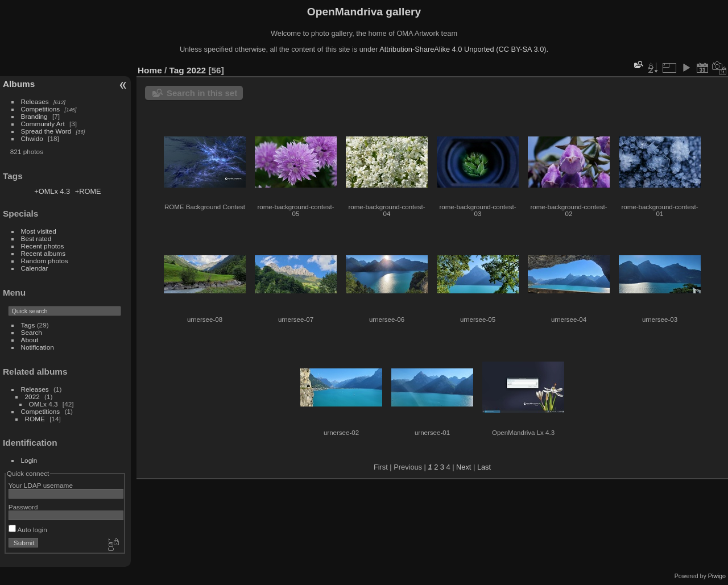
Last (484, 467)
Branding (34, 116)
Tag (177, 70)
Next (464, 467)
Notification (38, 347)
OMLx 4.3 (44, 404)
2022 (32, 397)
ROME (35, 419)
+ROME (88, 191)
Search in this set (202, 93)
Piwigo (717, 576)
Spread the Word (46, 131)
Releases (35, 101)
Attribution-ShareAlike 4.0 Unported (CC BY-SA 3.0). (464, 49)
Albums (19, 84)
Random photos (45, 261)
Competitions (41, 109)
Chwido (32, 138)
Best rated (36, 238)
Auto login (28, 530)
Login (29, 460)
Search (32, 332)
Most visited (39, 231)
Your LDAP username (41, 485)
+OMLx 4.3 (52, 191)
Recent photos (43, 246)
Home (150, 70)
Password (23, 507)
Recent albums (43, 253)
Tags (28, 325)
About (30, 340)
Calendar (35, 268)
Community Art (43, 124)
